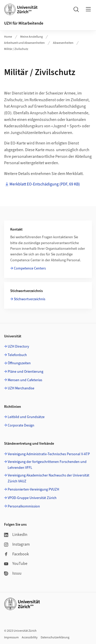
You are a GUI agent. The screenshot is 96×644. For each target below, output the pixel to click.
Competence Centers (30, 268)
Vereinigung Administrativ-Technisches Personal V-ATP (49, 454)
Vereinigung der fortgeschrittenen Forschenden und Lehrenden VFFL (47, 465)
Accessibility (30, 637)
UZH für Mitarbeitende (24, 23)
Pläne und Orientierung (25, 372)
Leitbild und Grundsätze (26, 417)
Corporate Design (21, 425)
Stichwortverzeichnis (30, 299)
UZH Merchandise (21, 388)
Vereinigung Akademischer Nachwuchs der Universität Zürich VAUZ (49, 478)
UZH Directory (18, 347)
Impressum (11, 637)
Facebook (17, 554)
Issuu (13, 573)
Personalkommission (24, 506)
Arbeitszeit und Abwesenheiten (24, 43)
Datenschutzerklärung (55, 637)
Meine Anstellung (31, 37)
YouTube (16, 564)
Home (8, 37)
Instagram (17, 544)
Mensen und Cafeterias (25, 380)
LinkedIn (16, 535)
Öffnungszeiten (19, 363)
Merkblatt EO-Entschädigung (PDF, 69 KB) (45, 184)
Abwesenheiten (63, 43)
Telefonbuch (17, 355)
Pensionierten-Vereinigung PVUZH (33, 490)
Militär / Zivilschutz (16, 49)
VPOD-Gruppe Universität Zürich (32, 498)
